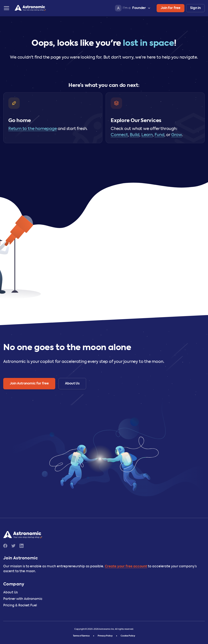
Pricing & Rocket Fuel (20, 606)
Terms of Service (81, 636)
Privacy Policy (105, 636)
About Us (10, 593)
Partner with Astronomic (23, 599)
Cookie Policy (128, 636)
